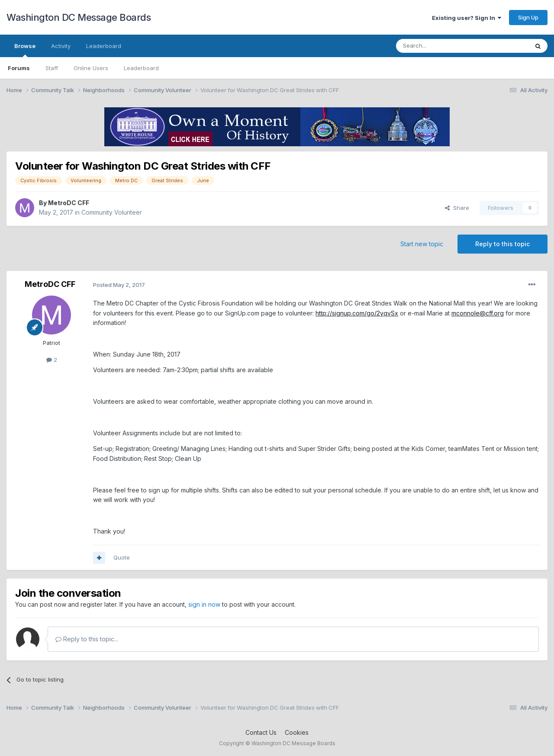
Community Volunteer (112, 212)
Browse (25, 50)
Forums (19, 68)
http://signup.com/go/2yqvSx (357, 313)
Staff (52, 68)
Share (457, 208)
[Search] (440, 46)
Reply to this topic (502, 244)
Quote (122, 557)
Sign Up (528, 17)
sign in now (204, 604)
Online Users (91, 68)
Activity (61, 46)
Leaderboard (141, 68)
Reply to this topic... (87, 639)
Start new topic (422, 244)
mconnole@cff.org (478, 313)
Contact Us (261, 732)
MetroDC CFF (69, 203)
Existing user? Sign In (467, 18)
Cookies (297, 732)
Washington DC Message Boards (79, 17)
